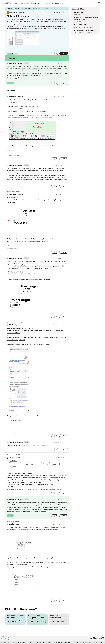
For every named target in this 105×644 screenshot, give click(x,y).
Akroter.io (44, 490)
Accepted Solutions (37, 622)
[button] (23, 37)
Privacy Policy (41, 642)
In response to (15, 191)
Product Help (59, 3)
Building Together (37, 3)
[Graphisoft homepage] (97, 638)
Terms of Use (51, 642)
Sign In (100, 3)
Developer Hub (49, 3)
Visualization (77, 14)
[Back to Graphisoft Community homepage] (7, 3)
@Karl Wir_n (13, 461)
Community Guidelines (63, 642)
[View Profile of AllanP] (11, 325)
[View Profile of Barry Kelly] (13, 97)
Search (88, 3)
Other (16, 54)
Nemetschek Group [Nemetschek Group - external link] (98, 642)
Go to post (14, 79)
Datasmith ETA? (79, 12)
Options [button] (67, 8)
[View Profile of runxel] (11, 458)
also (11, 487)
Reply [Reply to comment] (65, 83)
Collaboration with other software (83, 27)
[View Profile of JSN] (10, 524)
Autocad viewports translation (84, 30)
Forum (16, 3)
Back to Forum (13, 622)
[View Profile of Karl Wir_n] (14, 13)
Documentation (78, 22)
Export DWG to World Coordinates (85, 25)
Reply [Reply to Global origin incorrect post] (65, 53)
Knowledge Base (24, 3)
